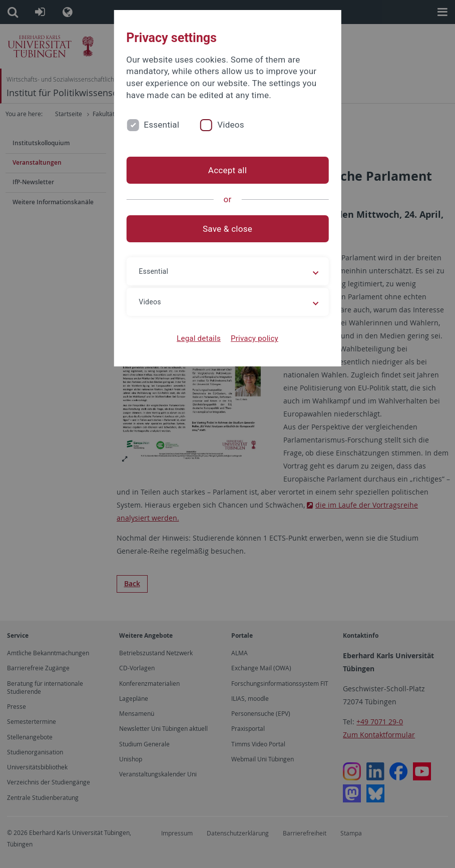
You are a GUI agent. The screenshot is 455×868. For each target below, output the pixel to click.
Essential (161, 125)
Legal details (199, 338)
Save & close (227, 229)
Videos (231, 125)
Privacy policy (255, 338)
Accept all (227, 170)
